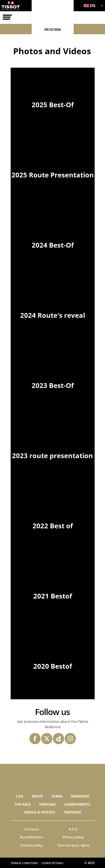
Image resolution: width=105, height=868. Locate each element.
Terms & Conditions (24, 863)
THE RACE (23, 804)
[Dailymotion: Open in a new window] (59, 739)
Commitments (77, 804)
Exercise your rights (74, 845)
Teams (57, 796)
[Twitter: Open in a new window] (47, 739)
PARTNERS (72, 812)
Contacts (32, 829)
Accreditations (32, 837)
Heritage (47, 804)
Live (20, 796)
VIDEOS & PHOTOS (40, 812)
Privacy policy (73, 837)
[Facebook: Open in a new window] (35, 739)
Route (37, 796)
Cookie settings (52, 863)
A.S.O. (73, 829)
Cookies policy (32, 845)
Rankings (80, 796)
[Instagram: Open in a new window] (70, 739)
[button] (91, 6)
